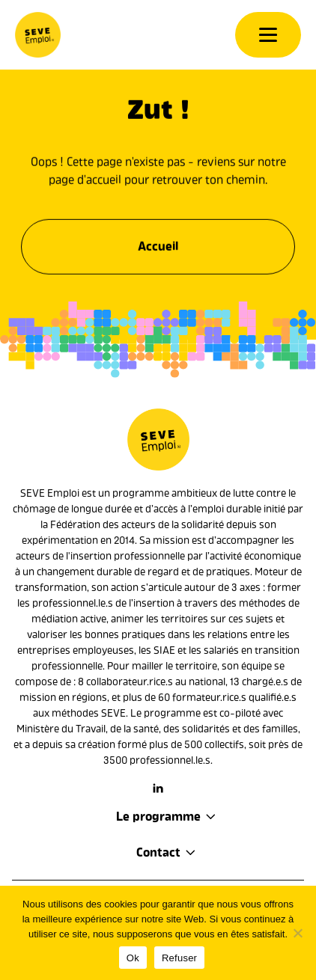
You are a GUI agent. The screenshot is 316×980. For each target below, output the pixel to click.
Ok (133, 958)
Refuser (179, 958)
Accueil (158, 244)
